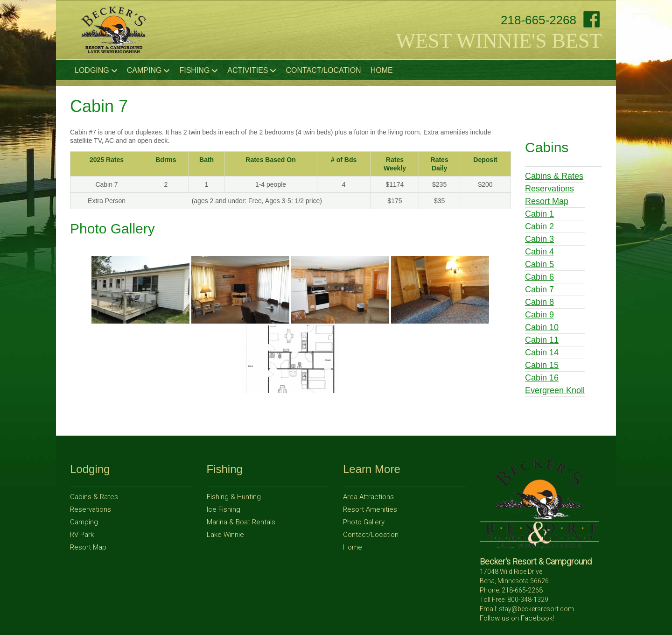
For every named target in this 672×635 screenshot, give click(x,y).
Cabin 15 (542, 365)
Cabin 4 (539, 252)
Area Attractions (368, 497)
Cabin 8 (539, 302)
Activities (252, 71)
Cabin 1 (539, 214)
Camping (149, 71)
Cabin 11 (542, 340)
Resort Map (547, 201)
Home (382, 70)
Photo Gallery (364, 522)
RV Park (82, 535)
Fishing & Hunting (234, 497)
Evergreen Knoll (555, 390)
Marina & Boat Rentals (241, 522)
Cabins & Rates (554, 176)
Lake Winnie (225, 535)
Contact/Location (323, 70)
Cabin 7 (539, 289)
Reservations (549, 189)
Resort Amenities (370, 509)
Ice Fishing (224, 509)
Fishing (199, 71)
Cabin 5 (539, 264)
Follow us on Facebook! (517, 618)
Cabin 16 (542, 378)
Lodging (96, 71)
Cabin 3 (539, 239)
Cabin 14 (542, 353)
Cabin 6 (539, 277)
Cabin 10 (542, 327)
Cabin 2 (539, 226)
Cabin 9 (539, 315)
